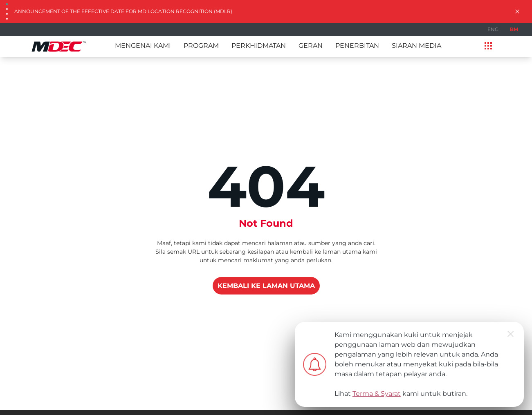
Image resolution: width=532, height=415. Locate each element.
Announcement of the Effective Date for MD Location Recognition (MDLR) (123, 11)
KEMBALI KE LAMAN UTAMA (266, 286)
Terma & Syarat (377, 394)
